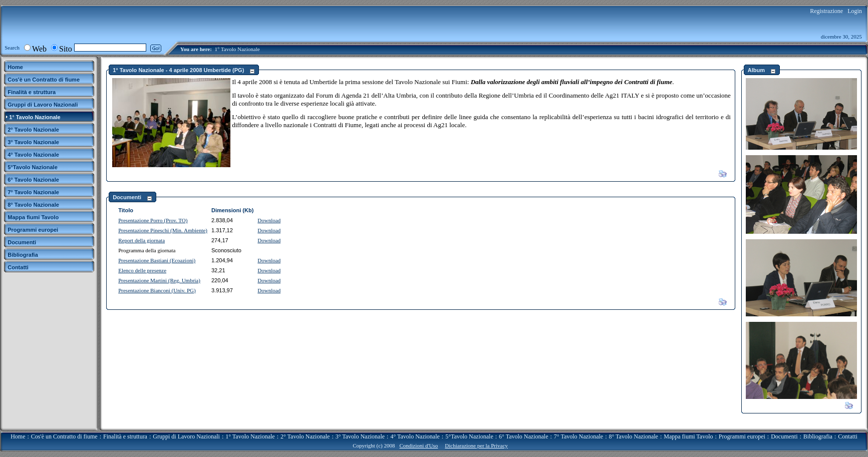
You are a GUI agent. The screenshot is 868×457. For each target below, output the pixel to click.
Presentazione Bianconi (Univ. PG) (157, 290)
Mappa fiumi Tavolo (688, 436)
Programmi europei (742, 436)
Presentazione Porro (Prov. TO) (153, 220)
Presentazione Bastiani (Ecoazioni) (157, 260)
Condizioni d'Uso (418, 445)
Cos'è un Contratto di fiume (64, 436)
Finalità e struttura (125, 436)
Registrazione (826, 11)
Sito (66, 49)
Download (269, 220)
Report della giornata (141, 240)
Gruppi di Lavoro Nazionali (186, 436)
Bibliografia (818, 436)
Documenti (784, 436)
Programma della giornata (147, 250)
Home (18, 436)
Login (855, 11)
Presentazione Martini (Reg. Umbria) (159, 280)
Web (39, 49)
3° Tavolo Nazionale (360, 436)
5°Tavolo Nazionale (469, 436)
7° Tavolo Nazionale (578, 436)
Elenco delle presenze (142, 270)
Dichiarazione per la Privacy (476, 445)
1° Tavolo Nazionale (237, 49)
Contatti (848, 436)
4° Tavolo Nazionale (415, 436)
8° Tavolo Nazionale (634, 436)
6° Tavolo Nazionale (523, 436)
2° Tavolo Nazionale (305, 436)
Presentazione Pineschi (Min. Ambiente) (163, 230)
